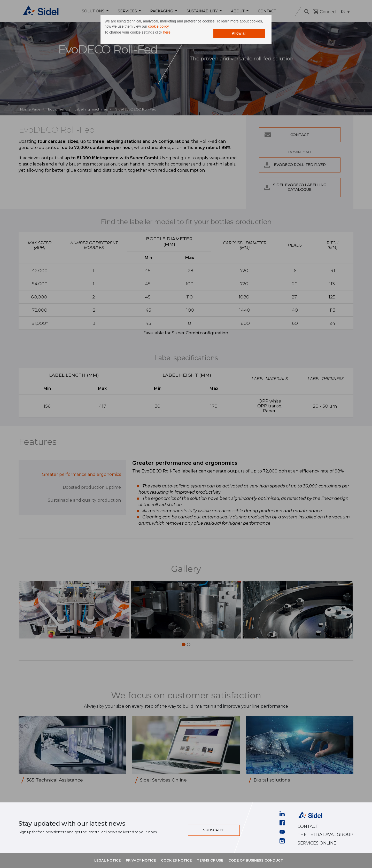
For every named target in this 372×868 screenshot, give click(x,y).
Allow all (231, 34)
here (175, 33)
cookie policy (180, 27)
